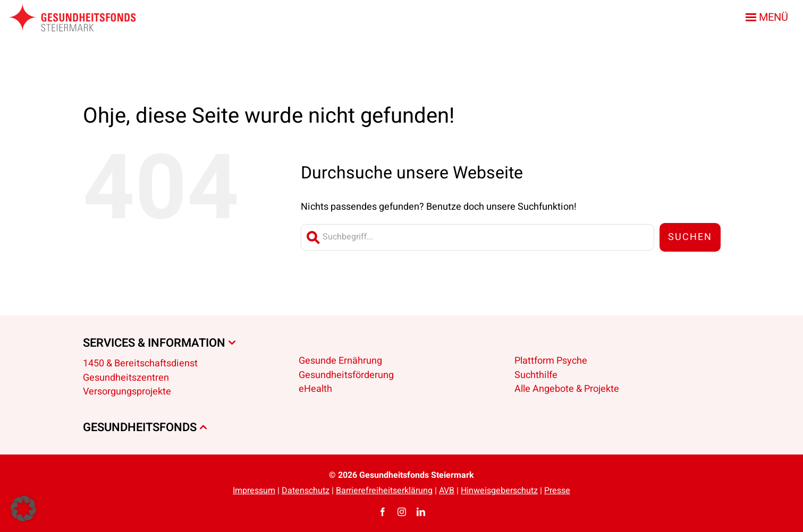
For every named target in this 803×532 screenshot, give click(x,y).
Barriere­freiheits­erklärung (384, 491)
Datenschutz (306, 491)
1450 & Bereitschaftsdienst (140, 363)
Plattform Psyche (551, 361)
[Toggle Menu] (769, 17)
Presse (557, 491)
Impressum (254, 491)
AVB (447, 491)
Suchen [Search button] (690, 237)
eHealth (315, 389)
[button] (23, 509)
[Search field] (477, 237)
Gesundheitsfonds (140, 427)
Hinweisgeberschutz (499, 491)
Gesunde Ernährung (340, 361)
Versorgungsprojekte (127, 392)
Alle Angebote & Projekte (567, 389)
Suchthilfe (536, 375)
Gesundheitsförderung (346, 375)
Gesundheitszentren (126, 378)
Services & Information (154, 343)
